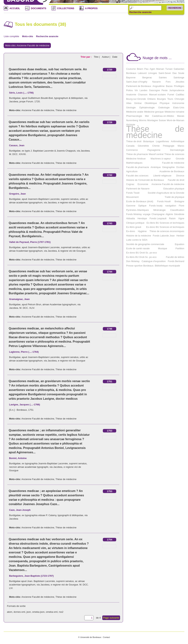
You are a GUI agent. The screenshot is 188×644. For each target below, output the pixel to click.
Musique (163, 248)
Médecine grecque (154, 112)
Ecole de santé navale (138, 248)
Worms (143, 120)
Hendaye (142, 218)
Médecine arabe (135, 112)
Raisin (172, 218)
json (29, 612)
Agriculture (132, 171)
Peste (165, 90)
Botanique (149, 141)
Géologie (131, 108)
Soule (181, 73)
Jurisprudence (177, 90)
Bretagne (179, 201)
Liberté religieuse (162, 176)
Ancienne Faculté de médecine (38, 110)
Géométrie (143, 146)
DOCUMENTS (39, 8)
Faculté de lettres (175, 257)
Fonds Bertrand (176, 261)
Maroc (181, 146)
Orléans (151, 99)
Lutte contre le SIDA (137, 240)
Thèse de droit (134, 141)
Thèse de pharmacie (137, 154)
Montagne (153, 120)
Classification (177, 210)
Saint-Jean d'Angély (137, 82)
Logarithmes (162, 141)
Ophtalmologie (147, 108)
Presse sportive (134, 266)
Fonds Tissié (133, 193)
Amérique (156, 167)
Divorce (180, 176)
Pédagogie (169, 146)
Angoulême (159, 86)
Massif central (156, 154)
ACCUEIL (15, 8)
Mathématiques (134, 163)
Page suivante (111, 618)
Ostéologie (164, 108)
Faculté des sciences (137, 176)
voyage (147, 214)
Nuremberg (132, 120)
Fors (168, 82)
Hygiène (142, 231)
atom (10, 612)
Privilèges (179, 86)
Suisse (162, 120)
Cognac (130, 184)
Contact (106, 637)
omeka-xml (52, 612)
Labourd (142, 73)
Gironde (180, 159)
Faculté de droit (176, 180)
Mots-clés (28, 36)
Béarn (140, 69)
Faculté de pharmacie (138, 167)
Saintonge (179, 78)
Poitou (130, 90)
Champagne (158, 214)
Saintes (163, 78)
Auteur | (106, 57)
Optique (142, 206)
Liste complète (11, 36)
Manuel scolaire (157, 95)
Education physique (174, 189)
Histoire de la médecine (139, 236)
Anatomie (131, 95)
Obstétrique (151, 103)
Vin (136, 90)
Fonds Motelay (134, 214)
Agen (152, 69)
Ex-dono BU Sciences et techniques (165, 227)
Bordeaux (131, 73)
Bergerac (147, 78)
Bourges (161, 99)
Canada (130, 146)
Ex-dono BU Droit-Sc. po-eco (142, 253)
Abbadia (131, 218)
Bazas (169, 86)
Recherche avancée (140, 12)
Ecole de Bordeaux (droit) (140, 201)
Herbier (180, 236)
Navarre (156, 82)
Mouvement (132, 197)
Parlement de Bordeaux (139, 86)
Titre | (97, 57)
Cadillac (180, 95)
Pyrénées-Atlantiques (138, 210)
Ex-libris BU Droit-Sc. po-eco (141, 257)
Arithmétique (178, 141)
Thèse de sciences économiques (167, 231)
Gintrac (138, 103)
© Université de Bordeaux (90, 637)
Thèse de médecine (66, 110)
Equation (179, 244)
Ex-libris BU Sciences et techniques (165, 223)
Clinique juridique (135, 223)
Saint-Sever (165, 73)
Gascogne (154, 90)
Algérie (169, 214)
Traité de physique (174, 197)
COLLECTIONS (66, 8)
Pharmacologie (134, 116)
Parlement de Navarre (138, 189)
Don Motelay (133, 261)
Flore (182, 206)
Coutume (131, 69)
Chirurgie (179, 99)
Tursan (169, 69)
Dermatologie (177, 150)
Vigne (181, 218)
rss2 (61, 612)
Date (115, 57)
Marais (181, 116)
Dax (175, 73)
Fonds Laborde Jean (164, 236)
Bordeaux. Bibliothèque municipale (162, 266)
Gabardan (179, 69)
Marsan (160, 69)
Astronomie (178, 103)
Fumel (171, 95)
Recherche (175, 8)
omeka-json (38, 612)
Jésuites (180, 82)
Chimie (156, 146)
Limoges (152, 73)
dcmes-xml (19, 612)
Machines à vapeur (161, 159)
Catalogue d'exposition (154, 261)
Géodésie (179, 214)
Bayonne (131, 78)
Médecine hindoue (136, 159)
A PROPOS (91, 8)
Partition (180, 248)
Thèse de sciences (174, 154)
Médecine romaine (175, 112)
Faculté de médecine (173, 163)
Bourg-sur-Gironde (136, 99)
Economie (143, 184)
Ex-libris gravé (134, 227)
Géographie (169, 167)
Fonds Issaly (156, 206)
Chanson (143, 95)
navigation (171, 206)
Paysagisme (154, 150)
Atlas (129, 103)
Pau (146, 69)
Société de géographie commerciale (145, 244)
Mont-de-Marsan (175, 120)
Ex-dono (131, 231)
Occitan (180, 167)
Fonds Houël (164, 201)
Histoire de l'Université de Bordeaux (145, 180)
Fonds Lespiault (158, 218)
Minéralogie (159, 210)
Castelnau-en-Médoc (163, 116)
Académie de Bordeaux (172, 171)
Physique (164, 103)
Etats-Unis (179, 108)
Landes (143, 90)
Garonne (131, 206)
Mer (147, 116)
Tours (170, 99)
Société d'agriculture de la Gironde (166, 193)
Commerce (132, 150)
